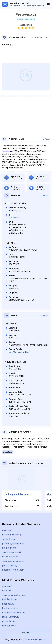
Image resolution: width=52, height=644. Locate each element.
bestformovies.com (12, 608)
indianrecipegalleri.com (14, 595)
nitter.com (7, 591)
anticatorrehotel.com (13, 570)
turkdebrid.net (10, 599)
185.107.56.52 (14, 218)
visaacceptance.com (13, 561)
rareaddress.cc (10, 557)
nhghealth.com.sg (12, 535)
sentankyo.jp (9, 539)
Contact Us (26, 633)
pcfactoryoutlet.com (13, 543)
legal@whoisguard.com (19, 352)
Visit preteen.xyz (26, 19)
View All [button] (46, 139)
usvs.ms (6, 530)
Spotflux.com (15, 210)
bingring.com (9, 548)
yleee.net (7, 586)
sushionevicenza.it (12, 552)
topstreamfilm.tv (11, 617)
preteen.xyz (8, 151)
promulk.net (9, 621)
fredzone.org (9, 626)
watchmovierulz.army (14, 612)
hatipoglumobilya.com (17, 494)
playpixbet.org (10, 565)
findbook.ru (8, 604)
